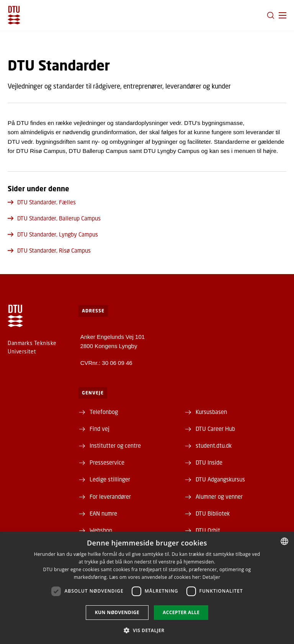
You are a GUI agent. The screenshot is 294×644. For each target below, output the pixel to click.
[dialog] (147, 588)
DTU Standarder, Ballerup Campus (54, 218)
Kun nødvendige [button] (117, 612)
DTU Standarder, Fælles (42, 202)
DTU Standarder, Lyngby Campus (53, 234)
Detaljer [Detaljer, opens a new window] (212, 577)
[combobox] (284, 541)
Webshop (101, 530)
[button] (283, 15)
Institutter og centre (115, 445)
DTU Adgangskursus (220, 479)
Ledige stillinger (110, 479)
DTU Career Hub (215, 429)
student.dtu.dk (214, 445)
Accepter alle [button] (181, 612)
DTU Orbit (208, 530)
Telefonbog (104, 412)
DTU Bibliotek (213, 513)
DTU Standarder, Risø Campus (49, 250)
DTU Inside (209, 462)
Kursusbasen (211, 412)
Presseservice (107, 462)
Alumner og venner (219, 496)
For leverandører (110, 496)
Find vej (100, 429)
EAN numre (103, 513)
